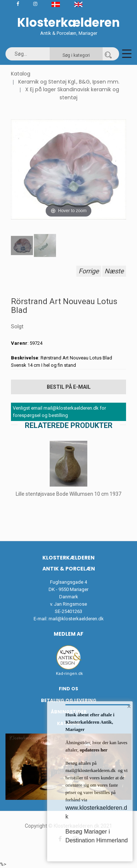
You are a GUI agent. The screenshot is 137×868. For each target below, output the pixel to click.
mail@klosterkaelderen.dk (76, 619)
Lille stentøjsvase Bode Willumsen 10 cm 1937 (68, 494)
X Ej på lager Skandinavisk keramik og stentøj (72, 93)
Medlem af (68, 634)
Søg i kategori (76, 55)
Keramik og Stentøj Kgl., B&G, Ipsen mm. (69, 82)
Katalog (21, 74)
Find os (68, 689)
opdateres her (93, 750)
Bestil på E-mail (69, 387)
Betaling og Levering (69, 700)
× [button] (129, 706)
